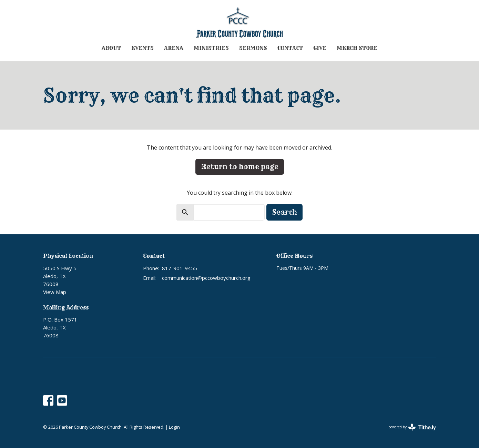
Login (174, 427)
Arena (174, 48)
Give (320, 48)
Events (142, 48)
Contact (290, 48)
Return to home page (240, 167)
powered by (412, 427)
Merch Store (357, 48)
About (111, 48)
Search (284, 212)
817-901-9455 (180, 268)
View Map (55, 292)
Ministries (211, 48)
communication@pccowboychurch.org (206, 278)
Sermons (253, 48)
